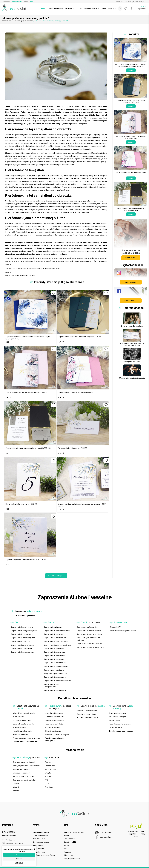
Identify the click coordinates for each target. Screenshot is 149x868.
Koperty (16, 791)
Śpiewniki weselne (20, 727)
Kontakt (48, 776)
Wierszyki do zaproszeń (22, 769)
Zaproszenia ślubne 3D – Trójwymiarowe (53, 685)
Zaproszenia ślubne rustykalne (23, 645)
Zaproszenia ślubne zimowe (55, 656)
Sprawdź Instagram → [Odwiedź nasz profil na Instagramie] (131, 282)
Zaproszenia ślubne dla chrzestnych (90, 647)
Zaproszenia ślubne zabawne (55, 677)
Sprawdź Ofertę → (131, 258)
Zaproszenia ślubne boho (21, 641)
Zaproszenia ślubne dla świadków (90, 634)
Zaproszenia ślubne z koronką (55, 663)
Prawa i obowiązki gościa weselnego (26, 738)
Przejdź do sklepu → (56, 576)
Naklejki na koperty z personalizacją (123, 631)
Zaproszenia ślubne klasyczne (22, 634)
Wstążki (16, 787)
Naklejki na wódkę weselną (23, 731)
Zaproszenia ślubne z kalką (54, 649)
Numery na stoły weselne (22, 720)
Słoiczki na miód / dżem (54, 731)
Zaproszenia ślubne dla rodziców (89, 631)
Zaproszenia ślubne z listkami (55, 690)
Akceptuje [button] (19, 855)
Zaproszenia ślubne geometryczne (24, 631)
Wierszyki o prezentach (22, 773)
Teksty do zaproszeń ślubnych (24, 762)
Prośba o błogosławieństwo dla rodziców (89, 639)
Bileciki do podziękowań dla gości (57, 735)
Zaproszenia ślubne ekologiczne (23, 638)
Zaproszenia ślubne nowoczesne (56, 641)
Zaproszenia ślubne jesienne (55, 652)
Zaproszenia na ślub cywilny (87, 627)
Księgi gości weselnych (117, 713)
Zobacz (131, 70)
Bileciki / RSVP (115, 627)
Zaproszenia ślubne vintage (54, 659)
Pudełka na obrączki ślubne (87, 711)
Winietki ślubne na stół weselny (24, 713)
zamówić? (70, 839)
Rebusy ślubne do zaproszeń (24, 776)
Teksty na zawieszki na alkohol (24, 780)
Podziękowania (39, 852)
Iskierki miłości (114, 720)
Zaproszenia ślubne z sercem (55, 638)
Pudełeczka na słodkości (54, 724)
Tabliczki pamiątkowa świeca (120, 724)
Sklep (42, 8)
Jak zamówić (50, 766)
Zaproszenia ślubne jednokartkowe (57, 631)
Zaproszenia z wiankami (53, 627)
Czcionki (16, 784)
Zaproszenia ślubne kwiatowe (22, 627)
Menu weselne (18, 717)
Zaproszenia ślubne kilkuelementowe (58, 681)
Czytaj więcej (19, 863)
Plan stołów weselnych (118, 717)
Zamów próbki (50, 769)
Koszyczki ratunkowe (21, 735)
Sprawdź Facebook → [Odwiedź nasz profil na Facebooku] (131, 301)
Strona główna (7, 21)
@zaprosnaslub (103, 833)
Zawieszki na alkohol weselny (24, 724)
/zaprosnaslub (103, 837)
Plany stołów (38, 845)
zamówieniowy (74, 832)
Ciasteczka (68, 855)
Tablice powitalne (116, 727)
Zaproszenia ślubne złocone (55, 634)
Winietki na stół (39, 839)
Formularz (12, 2)
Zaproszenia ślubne (41, 835)
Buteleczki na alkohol (53, 727)
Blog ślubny (49, 787)
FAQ (47, 780)
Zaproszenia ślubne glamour (22, 649)
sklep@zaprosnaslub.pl (134, 2)
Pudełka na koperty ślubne (87, 714)
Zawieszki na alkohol (41, 842)
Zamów (28, 2)
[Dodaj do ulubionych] (53, 293)
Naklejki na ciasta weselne (55, 720)
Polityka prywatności (72, 859)
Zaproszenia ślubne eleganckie (23, 652)
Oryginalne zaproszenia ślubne (56, 674)
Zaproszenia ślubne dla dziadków (89, 644)
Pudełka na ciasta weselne (55, 717)
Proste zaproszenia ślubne (54, 670)
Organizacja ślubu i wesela (24, 21)
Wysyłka (48, 773)
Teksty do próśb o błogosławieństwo (26, 766)
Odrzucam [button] (19, 859)
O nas (47, 784)
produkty (41, 832)
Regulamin (68, 852)
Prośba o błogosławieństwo (44, 855)
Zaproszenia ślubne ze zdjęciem (56, 666)
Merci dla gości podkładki (54, 713)
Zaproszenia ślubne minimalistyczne (58, 645)
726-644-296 (117, 2)
